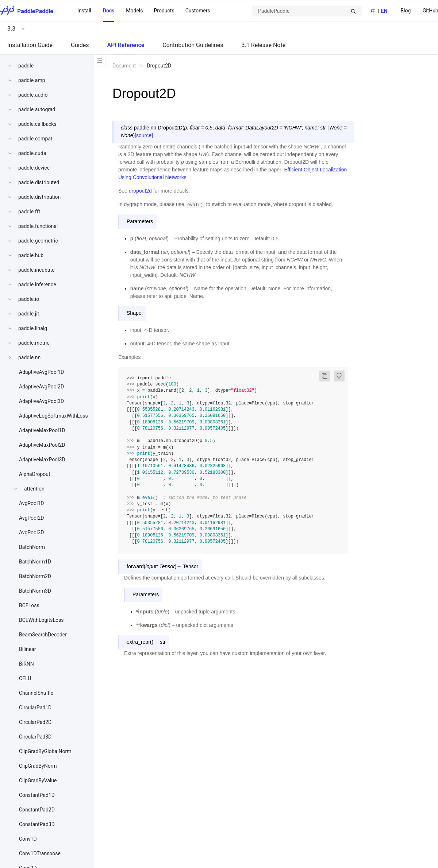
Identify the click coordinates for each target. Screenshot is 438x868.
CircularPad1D (35, 708)
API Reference (126, 45)
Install (84, 11)
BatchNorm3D (35, 591)
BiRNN (26, 664)
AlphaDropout (35, 474)
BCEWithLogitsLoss (41, 620)
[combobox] (307, 11)
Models (134, 11)
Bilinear (27, 649)
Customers (198, 11)
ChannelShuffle (36, 693)
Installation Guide (30, 45)
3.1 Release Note (264, 45)
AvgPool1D (32, 503)
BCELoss (29, 605)
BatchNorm (32, 547)
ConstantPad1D (37, 795)
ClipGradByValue (38, 780)
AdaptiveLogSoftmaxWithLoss (53, 416)
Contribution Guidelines (193, 45)
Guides (80, 45)
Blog (406, 11)
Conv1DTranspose (40, 853)
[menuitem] (406, 11)
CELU (25, 678)
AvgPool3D (32, 532)
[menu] (144, 11)
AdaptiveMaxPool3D (42, 460)
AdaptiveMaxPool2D (42, 445)
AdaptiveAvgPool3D (41, 401)
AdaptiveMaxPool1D (42, 430)
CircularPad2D (35, 722)
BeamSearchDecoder (43, 635)
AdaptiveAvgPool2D (41, 387)
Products (164, 11)
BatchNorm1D (35, 562)
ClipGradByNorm (38, 766)
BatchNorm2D (35, 576)
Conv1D (28, 839)
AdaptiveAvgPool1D (41, 372)
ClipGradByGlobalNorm (45, 751)
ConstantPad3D (37, 824)
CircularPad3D (35, 737)
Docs (109, 11)
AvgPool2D (32, 518)
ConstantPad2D (37, 810)
